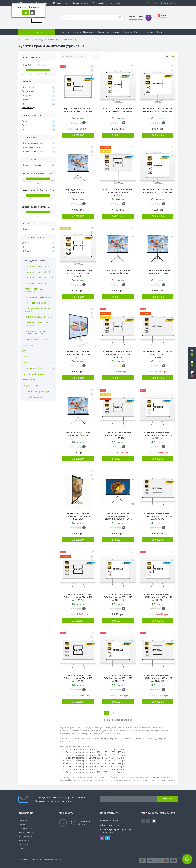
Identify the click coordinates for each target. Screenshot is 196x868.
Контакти (23, 820)
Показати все (28, 108)
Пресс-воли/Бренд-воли (35, 374)
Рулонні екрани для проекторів (34, 290)
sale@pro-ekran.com (110, 825)
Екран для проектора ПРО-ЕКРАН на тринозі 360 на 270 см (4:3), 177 (118, 678)
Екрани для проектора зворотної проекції (35, 332)
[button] (42, 3)
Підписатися (167, 799)
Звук (138, 32)
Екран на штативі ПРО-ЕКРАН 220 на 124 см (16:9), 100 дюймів (118, 354)
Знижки (65, 32)
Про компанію (98, 3)
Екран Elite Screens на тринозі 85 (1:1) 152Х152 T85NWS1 (78, 354)
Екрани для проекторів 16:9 (38, 272)
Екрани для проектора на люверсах (37, 324)
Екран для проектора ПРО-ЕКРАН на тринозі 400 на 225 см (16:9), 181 (158, 678)
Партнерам (24, 840)
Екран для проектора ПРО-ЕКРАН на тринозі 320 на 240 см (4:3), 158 (158, 597)
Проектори (90, 32)
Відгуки (22, 824)
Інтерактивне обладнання (36, 368)
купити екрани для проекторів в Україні (95, 777)
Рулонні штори (30, 380)
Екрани (77, 32)
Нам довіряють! (115, 3)
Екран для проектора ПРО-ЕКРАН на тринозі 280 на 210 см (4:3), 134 (118, 597)
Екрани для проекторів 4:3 (37, 266)
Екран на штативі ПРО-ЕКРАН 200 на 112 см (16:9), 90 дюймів (118, 192)
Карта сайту (24, 844)
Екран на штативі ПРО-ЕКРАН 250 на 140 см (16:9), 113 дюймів (158, 354)
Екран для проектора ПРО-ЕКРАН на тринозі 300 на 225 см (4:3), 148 (158, 435)
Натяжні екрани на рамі (36, 339)
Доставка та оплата (80, 3)
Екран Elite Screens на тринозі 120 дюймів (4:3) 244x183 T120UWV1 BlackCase (118, 516)
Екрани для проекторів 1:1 (37, 283)
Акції (21, 848)
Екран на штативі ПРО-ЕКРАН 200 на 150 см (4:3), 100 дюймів (78, 273)
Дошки (117, 32)
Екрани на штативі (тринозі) (38, 297)
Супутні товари (30, 385)
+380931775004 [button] (109, 821)
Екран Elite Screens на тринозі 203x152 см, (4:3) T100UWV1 (78, 516)
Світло (128, 32)
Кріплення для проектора (36, 391)
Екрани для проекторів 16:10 (39, 278)
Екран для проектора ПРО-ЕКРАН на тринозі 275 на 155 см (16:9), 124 (158, 516)
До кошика (78, 135)
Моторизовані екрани (35, 303)
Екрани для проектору (34, 40)
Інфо (161, 32)
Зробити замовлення (166, 19)
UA (156, 3)
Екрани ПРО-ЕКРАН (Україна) (38, 317)
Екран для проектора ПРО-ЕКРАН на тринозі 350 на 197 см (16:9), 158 (78, 678)
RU (149, 3)
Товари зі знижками (33, 397)
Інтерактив (105, 32)
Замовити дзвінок (136, 19)
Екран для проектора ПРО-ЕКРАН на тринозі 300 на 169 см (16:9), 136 (118, 435)
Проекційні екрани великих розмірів (38, 310)
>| (129, 713)
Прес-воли (149, 32)
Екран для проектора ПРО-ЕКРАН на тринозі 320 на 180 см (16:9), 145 (78, 597)
